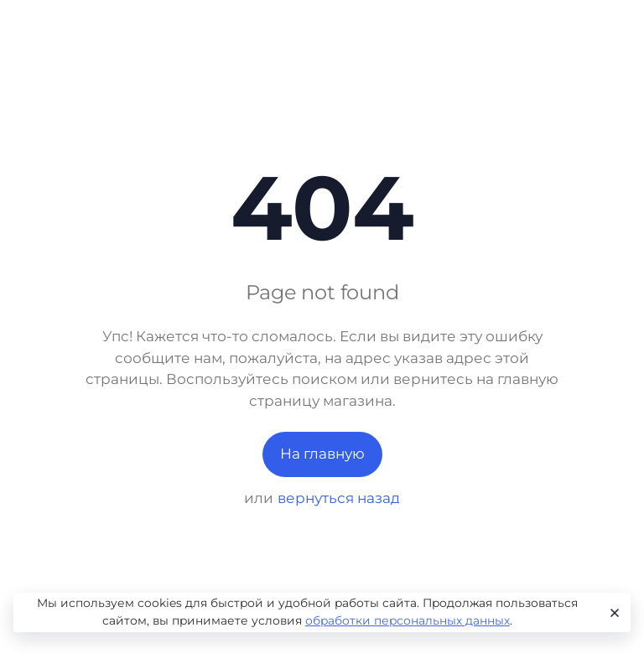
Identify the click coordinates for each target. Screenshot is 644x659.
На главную (322, 454)
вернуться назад (339, 498)
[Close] (612, 613)
